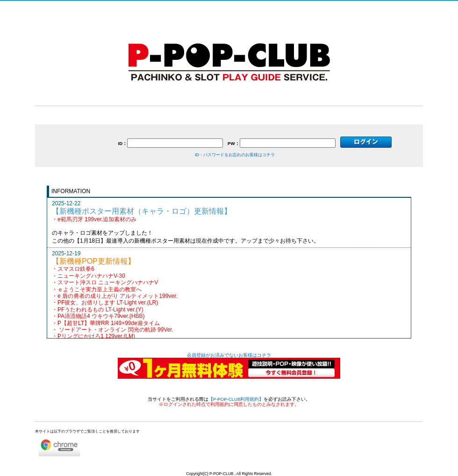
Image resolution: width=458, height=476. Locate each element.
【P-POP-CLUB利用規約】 (236, 399)
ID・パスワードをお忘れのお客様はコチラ (235, 155)
